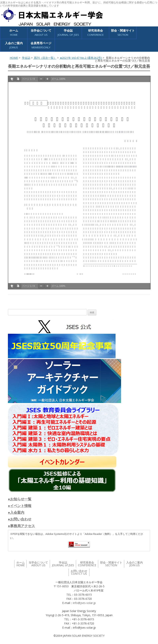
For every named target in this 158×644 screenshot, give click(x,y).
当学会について (41, 33)
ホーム (14, 33)
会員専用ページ (41, 45)
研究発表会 (95, 33)
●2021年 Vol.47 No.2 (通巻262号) (81, 58)
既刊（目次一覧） (45, 58)
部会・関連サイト (123, 33)
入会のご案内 (14, 45)
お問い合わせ (79, 572)
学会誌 (68, 33)
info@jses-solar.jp (84, 603)
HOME (14, 58)
